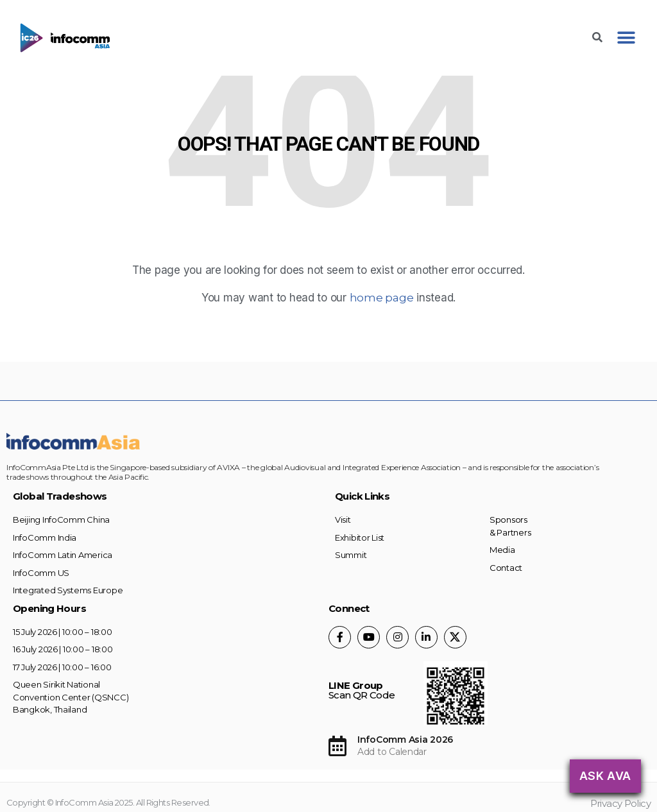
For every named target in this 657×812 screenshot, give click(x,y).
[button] (626, 38)
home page (382, 298)
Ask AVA (605, 776)
